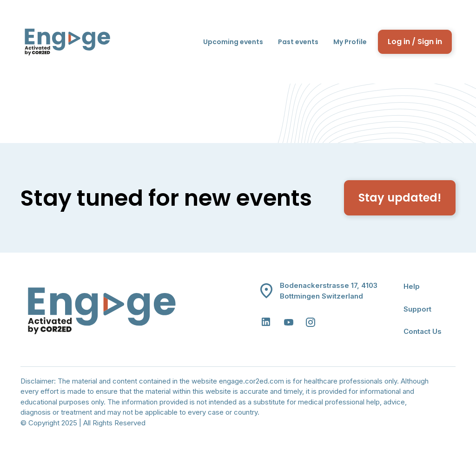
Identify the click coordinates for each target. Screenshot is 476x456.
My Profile (350, 42)
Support (417, 309)
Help (412, 286)
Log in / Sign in (415, 42)
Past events (298, 42)
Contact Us (423, 331)
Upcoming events (233, 42)
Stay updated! (400, 198)
